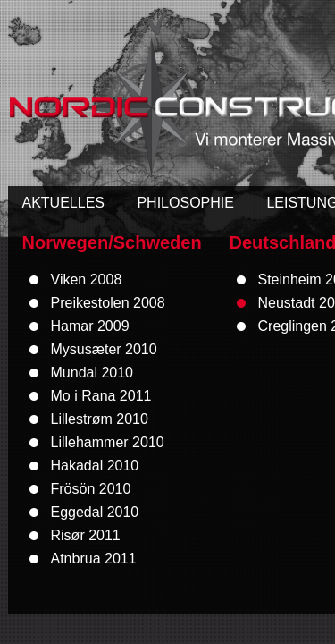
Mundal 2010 (92, 373)
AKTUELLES (63, 203)
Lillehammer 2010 (108, 442)
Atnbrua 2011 (94, 559)
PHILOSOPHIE (185, 203)
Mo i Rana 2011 (101, 396)
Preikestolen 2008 (108, 303)
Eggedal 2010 (95, 512)
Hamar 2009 (90, 326)
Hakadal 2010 (95, 466)
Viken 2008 (87, 280)
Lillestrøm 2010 (100, 419)
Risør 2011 (86, 535)
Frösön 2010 (91, 489)
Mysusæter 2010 (104, 349)
